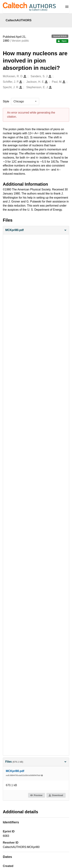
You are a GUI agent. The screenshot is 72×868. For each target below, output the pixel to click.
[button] (36, 230)
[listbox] (25, 102)
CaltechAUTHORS (19, 20)
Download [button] (56, 795)
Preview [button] (36, 795)
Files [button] (36, 762)
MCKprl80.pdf (15, 771)
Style (6, 101)
